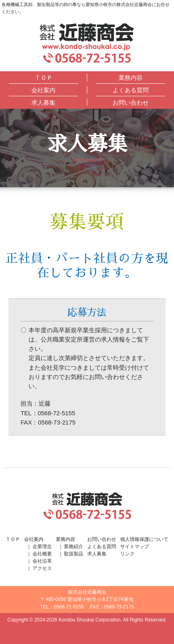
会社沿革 (42, 561)
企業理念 (42, 547)
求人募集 (43, 103)
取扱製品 (74, 554)
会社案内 (43, 90)
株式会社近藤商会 (87, 37)
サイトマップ (135, 547)
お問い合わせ (131, 103)
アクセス (42, 568)
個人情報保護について (144, 539)
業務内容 (131, 78)
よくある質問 (131, 90)
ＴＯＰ (44, 78)
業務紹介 (74, 547)
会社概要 (42, 554)
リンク (127, 554)
